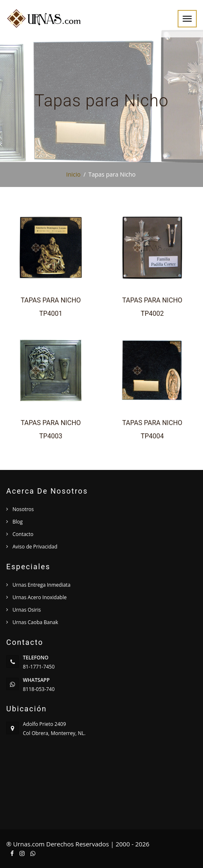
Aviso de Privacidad (35, 547)
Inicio (73, 174)
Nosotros (23, 509)
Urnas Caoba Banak (35, 622)
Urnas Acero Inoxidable (40, 597)
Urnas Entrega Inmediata (41, 585)
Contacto (23, 534)
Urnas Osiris (27, 610)
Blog (18, 522)
